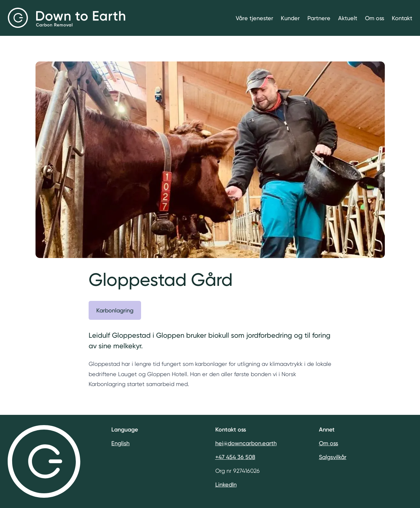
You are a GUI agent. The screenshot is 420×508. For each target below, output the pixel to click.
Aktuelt (348, 18)
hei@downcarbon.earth (246, 443)
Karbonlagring (115, 310)
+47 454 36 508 (235, 457)
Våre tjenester (254, 18)
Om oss (375, 18)
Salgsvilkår (333, 457)
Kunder (290, 18)
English (120, 443)
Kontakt (402, 18)
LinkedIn (226, 484)
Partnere (319, 18)
